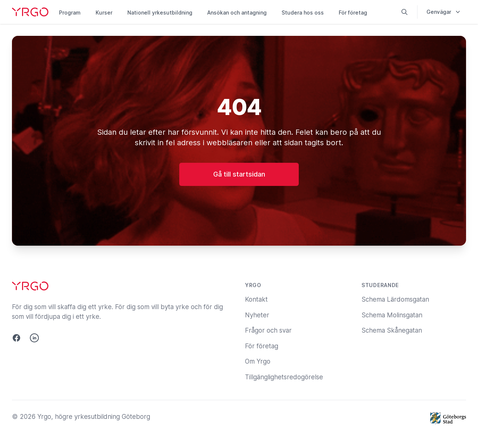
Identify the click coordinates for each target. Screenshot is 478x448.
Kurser (104, 13)
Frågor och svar (268, 330)
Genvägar (444, 12)
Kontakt (256, 299)
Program (70, 13)
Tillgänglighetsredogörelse (284, 377)
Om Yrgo (258, 361)
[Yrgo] (30, 12)
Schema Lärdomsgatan (395, 299)
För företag (353, 13)
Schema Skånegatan (392, 330)
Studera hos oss (303, 13)
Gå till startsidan (239, 174)
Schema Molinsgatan (392, 315)
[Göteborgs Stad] (448, 418)
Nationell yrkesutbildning (160, 13)
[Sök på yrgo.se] (404, 12)
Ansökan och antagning (237, 13)
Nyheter (257, 315)
